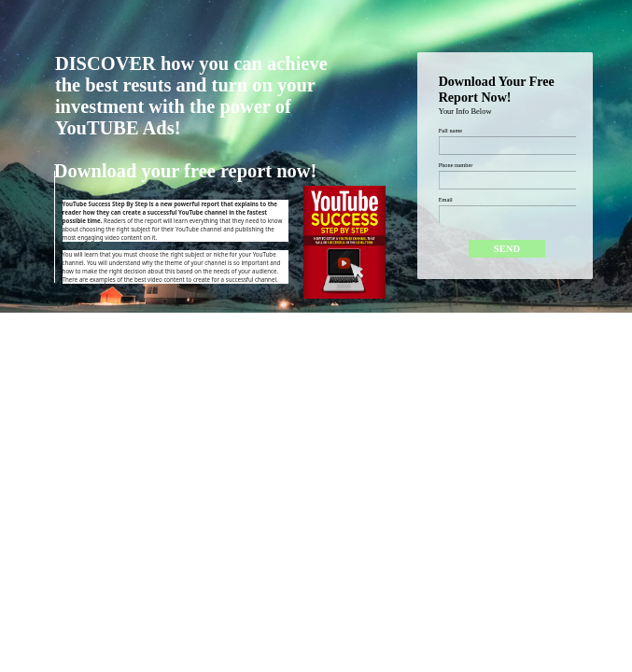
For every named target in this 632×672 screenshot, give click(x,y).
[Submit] (506, 249)
